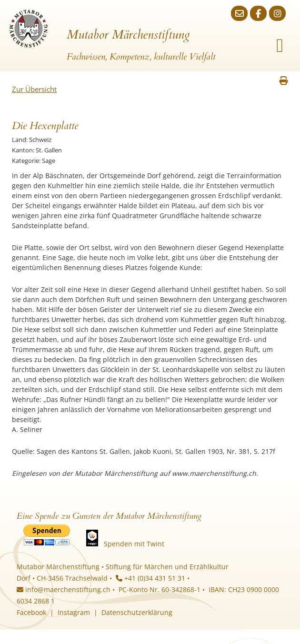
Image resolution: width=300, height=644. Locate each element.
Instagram (74, 612)
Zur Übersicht (34, 89)
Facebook (31, 612)
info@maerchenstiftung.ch (64, 589)
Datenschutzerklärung (137, 612)
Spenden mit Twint (134, 544)
